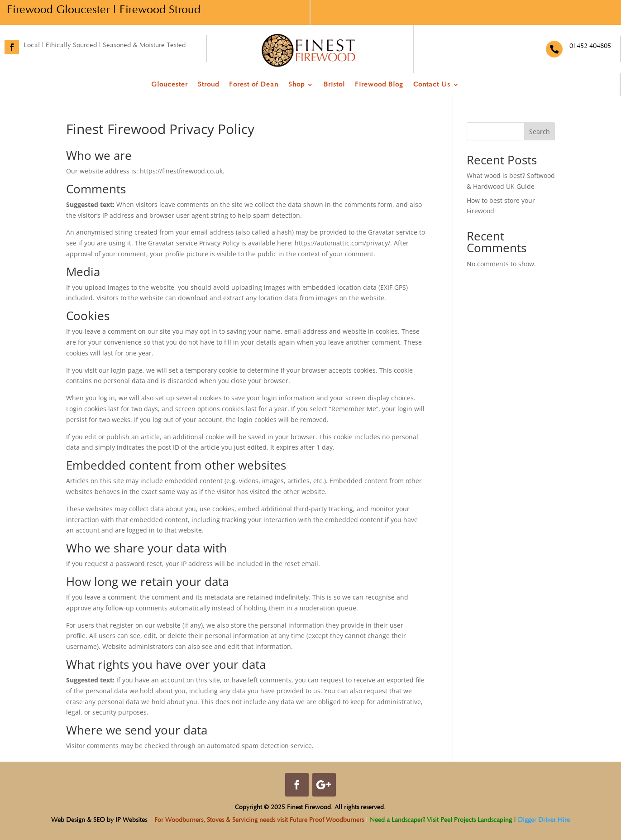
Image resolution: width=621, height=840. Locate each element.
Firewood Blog (379, 85)
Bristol (334, 85)
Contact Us (432, 85)
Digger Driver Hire (544, 820)
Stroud (208, 85)
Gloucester (170, 85)
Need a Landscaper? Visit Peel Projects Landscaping (440, 820)
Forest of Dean (254, 85)
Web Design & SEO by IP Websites (99, 820)
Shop (296, 85)
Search (540, 132)
